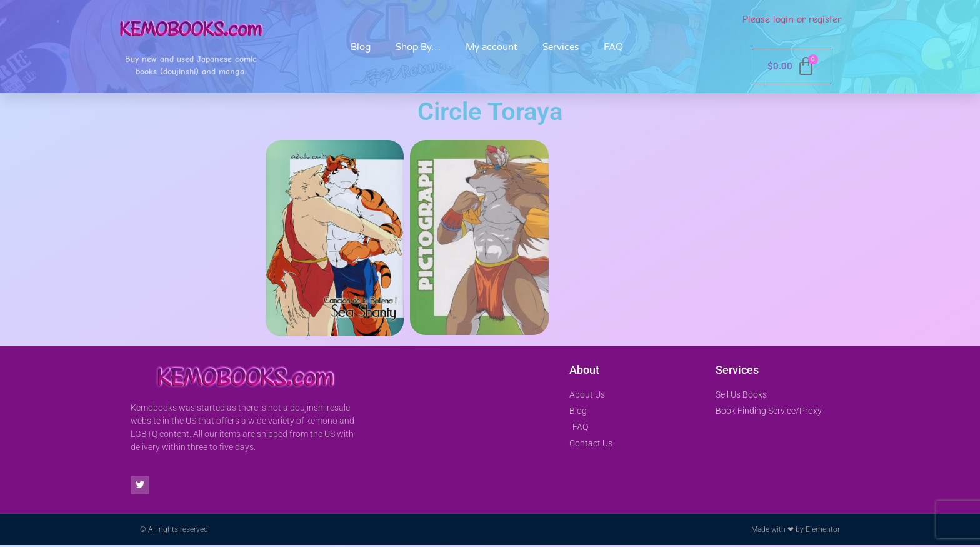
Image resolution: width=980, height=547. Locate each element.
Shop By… (418, 47)
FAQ (613, 47)
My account (492, 47)
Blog (361, 47)
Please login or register (792, 19)
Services (561, 47)
